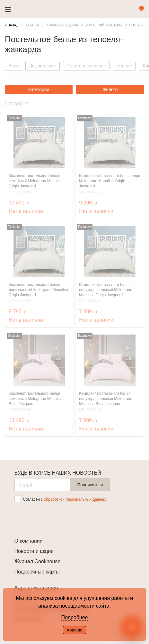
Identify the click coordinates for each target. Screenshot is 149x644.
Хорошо (74, 630)
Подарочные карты (37, 572)
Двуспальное (43, 66)
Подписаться (90, 485)
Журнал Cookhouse (38, 561)
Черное (124, 66)
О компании (29, 541)
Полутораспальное (86, 66)
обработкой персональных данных (75, 499)
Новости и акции (34, 551)
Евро (13, 66)
